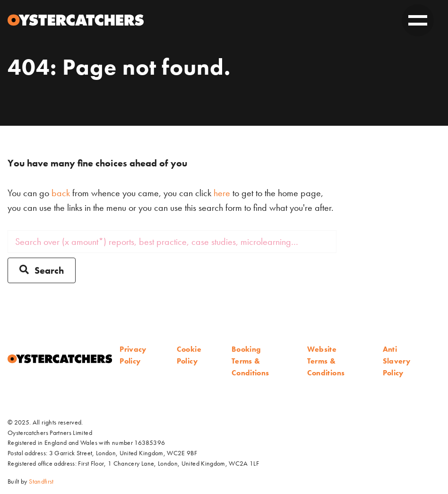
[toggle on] (418, 20)
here (222, 193)
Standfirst (41, 481)
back (61, 193)
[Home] (76, 20)
